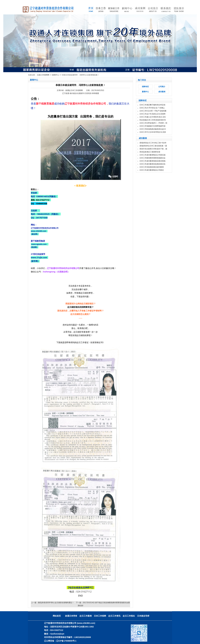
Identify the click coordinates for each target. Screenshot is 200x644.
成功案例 (162, 92)
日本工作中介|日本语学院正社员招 (153, 132)
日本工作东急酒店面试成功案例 (152, 167)
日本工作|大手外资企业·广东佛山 (152, 108)
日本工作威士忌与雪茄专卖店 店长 (153, 117)
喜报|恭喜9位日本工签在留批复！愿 (153, 146)
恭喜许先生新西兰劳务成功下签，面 (153, 149)
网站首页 (57, 616)
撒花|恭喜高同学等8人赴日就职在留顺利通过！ (56, 603)
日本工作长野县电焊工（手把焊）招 (153, 123)
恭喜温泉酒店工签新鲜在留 (150, 152)
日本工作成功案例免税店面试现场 (152, 161)
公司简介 (162, 87)
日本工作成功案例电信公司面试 (152, 170)
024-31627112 (84, 592)
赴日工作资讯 (114, 616)
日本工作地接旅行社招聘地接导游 (152, 126)
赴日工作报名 (129, 616)
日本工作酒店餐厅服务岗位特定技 (152, 105)
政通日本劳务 (71, 616)
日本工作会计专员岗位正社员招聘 (152, 114)
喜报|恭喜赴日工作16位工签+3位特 (153, 143)
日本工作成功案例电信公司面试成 (152, 155)
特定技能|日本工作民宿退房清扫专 (153, 120)
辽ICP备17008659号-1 (66, 641)
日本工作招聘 (100, 616)
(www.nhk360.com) (86, 623)
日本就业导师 (143, 616)
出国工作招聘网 (43, 75)
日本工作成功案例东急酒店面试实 (152, 164)
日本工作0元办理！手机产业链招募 (153, 111)
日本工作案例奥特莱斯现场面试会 (152, 158)
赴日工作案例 (86, 616)
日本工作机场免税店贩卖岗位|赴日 (153, 129)
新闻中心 (56, 75)
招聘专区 (145, 87)
